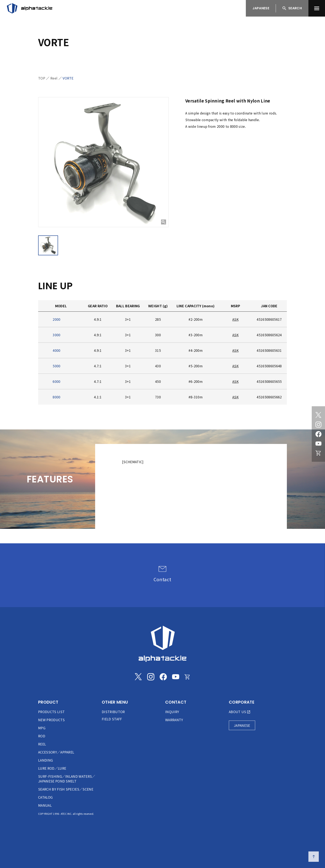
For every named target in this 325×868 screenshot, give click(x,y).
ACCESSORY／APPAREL (56, 752)
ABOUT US (238, 712)
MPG (42, 728)
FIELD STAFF (112, 719)
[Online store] (318, 453)
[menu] (317, 8)
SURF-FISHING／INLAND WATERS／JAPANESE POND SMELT (67, 779)
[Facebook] (318, 434)
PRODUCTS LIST (51, 712)
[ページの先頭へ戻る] (314, 857)
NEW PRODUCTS (51, 720)
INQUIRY (172, 712)
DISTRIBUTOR (113, 712)
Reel (54, 78)
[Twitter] (318, 415)
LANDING (45, 760)
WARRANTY (174, 720)
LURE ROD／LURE (52, 768)
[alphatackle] (162, 644)
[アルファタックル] (30, 8)
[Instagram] (318, 424)
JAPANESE (261, 8)
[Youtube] (318, 444)
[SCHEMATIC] (133, 462)
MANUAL (45, 805)
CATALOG (45, 797)
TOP (42, 78)
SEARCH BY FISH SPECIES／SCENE (66, 789)
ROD (42, 736)
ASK (235, 319)
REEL (42, 744)
